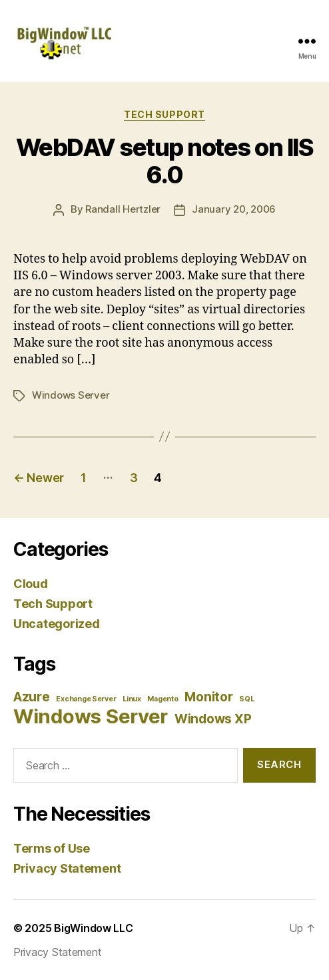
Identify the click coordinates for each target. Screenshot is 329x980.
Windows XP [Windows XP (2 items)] (213, 719)
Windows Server (71, 395)
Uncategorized (57, 624)
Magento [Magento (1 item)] (163, 699)
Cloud (31, 584)
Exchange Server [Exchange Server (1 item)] (86, 699)
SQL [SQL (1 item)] (246, 699)
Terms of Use (52, 848)
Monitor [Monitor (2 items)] (208, 697)
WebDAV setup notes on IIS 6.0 (165, 161)
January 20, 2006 (234, 209)
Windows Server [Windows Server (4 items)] (91, 716)
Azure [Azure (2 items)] (32, 697)
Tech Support (164, 114)
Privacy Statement (67, 868)
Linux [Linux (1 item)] (132, 699)
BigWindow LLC (94, 928)
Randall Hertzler (123, 209)
